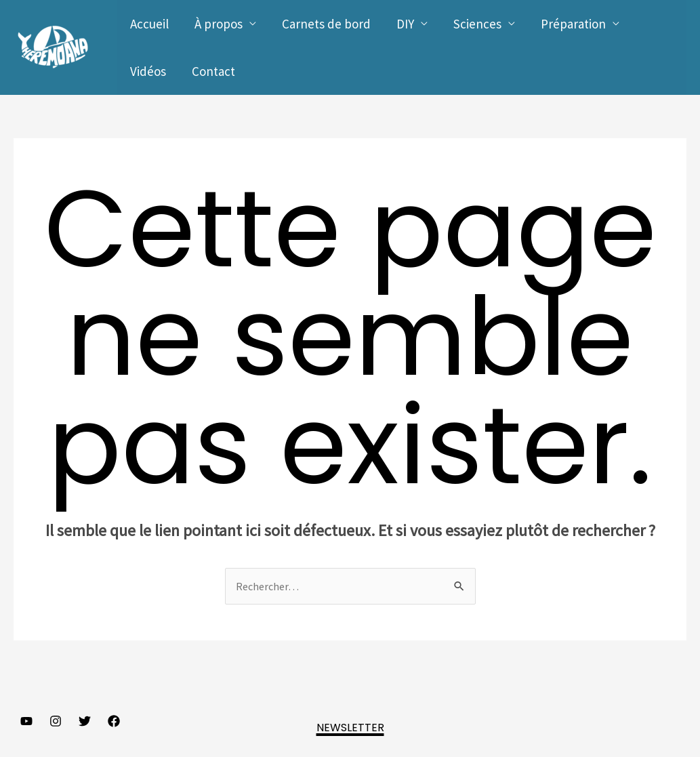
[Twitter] (85, 721)
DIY (405, 24)
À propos (219, 24)
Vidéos (148, 71)
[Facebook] (114, 721)
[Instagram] (56, 721)
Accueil (149, 24)
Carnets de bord (326, 24)
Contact (213, 71)
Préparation (573, 24)
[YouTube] (26, 721)
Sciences (477, 24)
